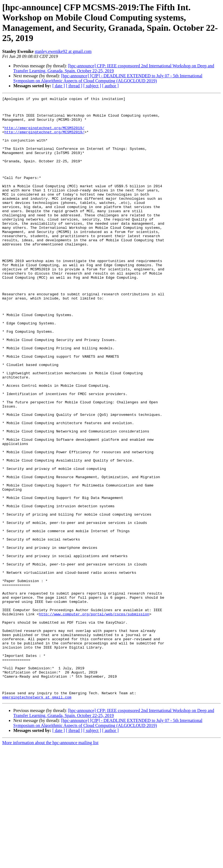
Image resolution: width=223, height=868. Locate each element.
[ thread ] (74, 86)
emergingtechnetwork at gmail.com (37, 818)
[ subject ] (92, 86)
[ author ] (111, 86)
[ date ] (59, 86)
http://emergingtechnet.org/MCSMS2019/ (44, 134)
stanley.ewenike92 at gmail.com (63, 51)
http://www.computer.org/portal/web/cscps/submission (94, 718)
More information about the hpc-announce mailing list (50, 863)
